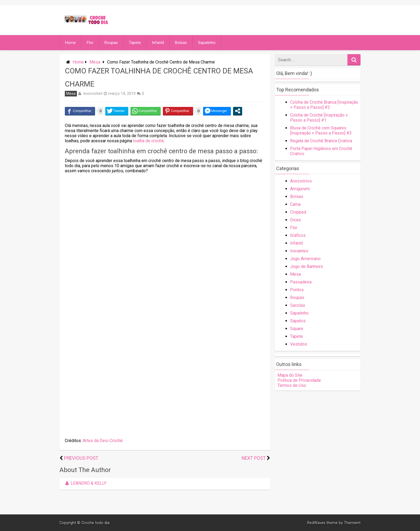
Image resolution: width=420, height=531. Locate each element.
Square (297, 329)
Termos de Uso (292, 385)
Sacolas (298, 305)
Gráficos (298, 235)
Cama (295, 204)
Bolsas (181, 43)
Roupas (111, 43)
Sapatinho (207, 43)
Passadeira (301, 282)
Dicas (295, 220)
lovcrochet (93, 94)
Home (70, 43)
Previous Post (81, 458)
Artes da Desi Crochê (103, 441)
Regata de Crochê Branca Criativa (321, 141)
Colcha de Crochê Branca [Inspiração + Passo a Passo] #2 (324, 105)
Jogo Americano (305, 259)
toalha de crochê (149, 141)
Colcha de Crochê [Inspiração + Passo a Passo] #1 (319, 118)
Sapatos (298, 321)
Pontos (297, 290)
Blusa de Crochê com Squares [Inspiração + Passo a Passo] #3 (321, 130)
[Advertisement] (165, 215)
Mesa (95, 62)
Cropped (298, 212)
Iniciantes (299, 251)
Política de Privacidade (299, 380)
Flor (90, 43)
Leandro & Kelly (85, 483)
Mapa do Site (290, 375)
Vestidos (299, 344)
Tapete (135, 43)
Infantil (158, 43)
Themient (352, 523)
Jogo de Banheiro (307, 266)
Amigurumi (300, 189)
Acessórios (301, 181)
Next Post (254, 458)
